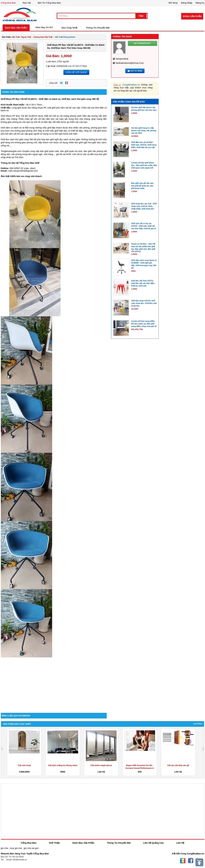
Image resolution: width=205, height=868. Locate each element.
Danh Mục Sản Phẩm (16, 28)
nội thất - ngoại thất (21, 37)
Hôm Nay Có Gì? (44, 27)
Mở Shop (173, 3)
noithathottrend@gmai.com (130, 63)
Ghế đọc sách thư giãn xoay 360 (17, 139)
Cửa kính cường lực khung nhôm (63, 765)
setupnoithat (122, 59)
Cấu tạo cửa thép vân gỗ (178, 765)
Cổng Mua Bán (8, 3)
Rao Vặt (27, 3)
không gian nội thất (43, 37)
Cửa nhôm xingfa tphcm (101, 765)
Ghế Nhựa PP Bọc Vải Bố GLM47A (19, 116)
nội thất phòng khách (65, 37)
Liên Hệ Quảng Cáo (153, 843)
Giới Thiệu (54, 843)
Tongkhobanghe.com (11, 151)
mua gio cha (16, 848)
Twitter (61, 83)
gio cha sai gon (31, 848)
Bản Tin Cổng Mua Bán (49, 3)
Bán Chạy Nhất (69, 28)
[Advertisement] (54, 684)
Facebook (191, 861)
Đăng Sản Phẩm (192, 16)
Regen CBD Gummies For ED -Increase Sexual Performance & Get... (140, 768)
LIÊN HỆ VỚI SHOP (76, 72)
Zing (67, 83)
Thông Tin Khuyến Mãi (98, 28)
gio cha (4, 848)
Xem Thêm (198, 724)
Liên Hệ (180, 843)
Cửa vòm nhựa (24, 765)
